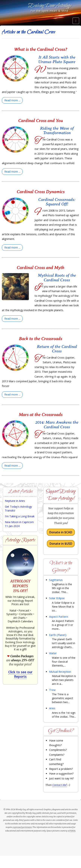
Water (53, 653)
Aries (52, 708)
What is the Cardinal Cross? (41, 49)
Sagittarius (56, 580)
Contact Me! (60, 785)
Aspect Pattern (59, 617)
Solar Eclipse (57, 598)
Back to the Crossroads (40, 339)
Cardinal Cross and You (40, 121)
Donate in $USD (61, 544)
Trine (52, 690)
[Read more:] (12, 100)
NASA (73, 831)
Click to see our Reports (20, 674)
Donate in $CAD (61, 532)
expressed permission (22, 827)
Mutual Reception (60, 672)
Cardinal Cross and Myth (40, 268)
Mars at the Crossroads (41, 415)
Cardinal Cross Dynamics (41, 192)
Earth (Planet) (58, 635)
